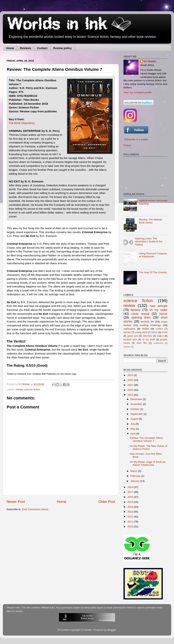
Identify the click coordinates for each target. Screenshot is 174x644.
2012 (131, 517)
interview (147, 336)
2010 (131, 526)
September (137, 414)
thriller (146, 329)
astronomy (129, 329)
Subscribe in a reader (136, 139)
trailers (160, 336)
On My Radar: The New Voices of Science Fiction (149, 447)
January (135, 481)
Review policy (62, 48)
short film (142, 343)
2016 (131, 497)
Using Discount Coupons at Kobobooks (153, 255)
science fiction (32, 389)
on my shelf (148, 340)
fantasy (135, 310)
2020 (131, 390)
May (133, 429)
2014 (131, 507)
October (135, 409)
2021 (131, 385)
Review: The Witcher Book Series (150, 221)
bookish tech (130, 340)
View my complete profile (138, 92)
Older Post (107, 502)
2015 (131, 502)
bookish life (147, 322)
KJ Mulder (25, 384)
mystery (127, 347)
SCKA (154, 332)
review (19, 389)
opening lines (141, 317)
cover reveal (140, 314)
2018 (131, 487)
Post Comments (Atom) (35, 509)
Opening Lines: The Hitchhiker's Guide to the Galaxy (149, 241)
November (137, 404)
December (137, 399)
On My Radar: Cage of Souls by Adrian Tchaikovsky (148, 463)
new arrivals (159, 306)
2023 (131, 375)
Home (10, 48)
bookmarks (158, 343)
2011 (131, 522)
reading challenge (151, 325)
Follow (127, 145)
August (135, 419)
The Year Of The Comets (153, 272)
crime (165, 332)
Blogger (112, 630)
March (134, 471)
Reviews (25, 48)
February (136, 476)
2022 (131, 380)
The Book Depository (22, 123)
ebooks (127, 332)
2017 (131, 492)
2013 (131, 512)
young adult (141, 332)
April (133, 434)
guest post (133, 336)
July (133, 424)
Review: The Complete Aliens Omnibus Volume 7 (146, 439)
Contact (42, 48)
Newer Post (16, 502)
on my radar (159, 310)
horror (163, 314)
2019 (131, 395)
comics (159, 329)
